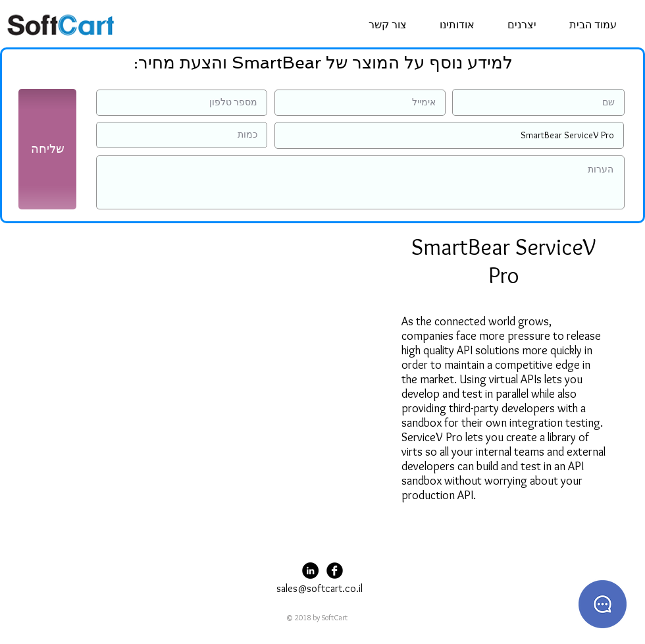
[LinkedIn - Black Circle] (310, 571)
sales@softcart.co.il (320, 588)
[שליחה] (47, 149)
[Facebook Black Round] (335, 571)
